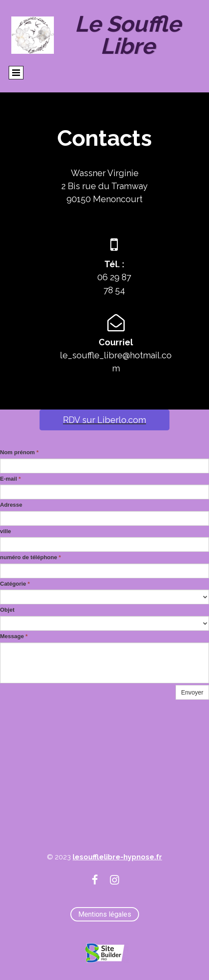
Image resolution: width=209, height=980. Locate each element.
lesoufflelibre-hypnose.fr (117, 857)
